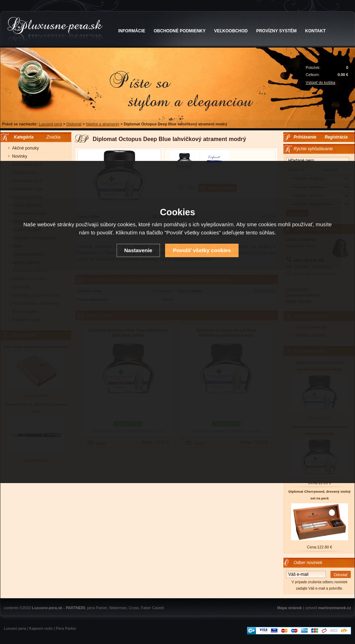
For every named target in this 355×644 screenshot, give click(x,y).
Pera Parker (66, 628)
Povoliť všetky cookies (202, 250)
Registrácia (336, 137)
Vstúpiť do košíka (320, 82)
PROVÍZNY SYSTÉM (277, 31)
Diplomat (74, 124)
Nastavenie (138, 250)
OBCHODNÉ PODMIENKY (180, 31)
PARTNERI (75, 608)
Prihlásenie (305, 137)
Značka (53, 137)
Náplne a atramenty (103, 124)
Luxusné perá (50, 124)
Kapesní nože (41, 628)
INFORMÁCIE (132, 31)
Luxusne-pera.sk (47, 608)
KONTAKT (316, 31)
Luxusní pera (15, 628)
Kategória (22, 137)
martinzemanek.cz (335, 608)
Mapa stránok (290, 608)
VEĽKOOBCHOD (231, 31)
